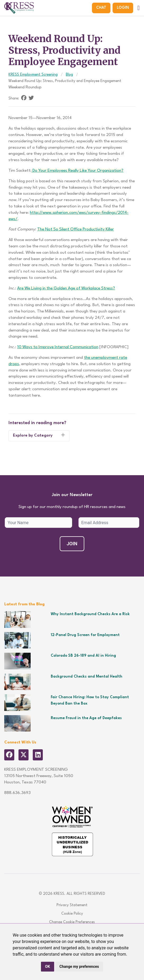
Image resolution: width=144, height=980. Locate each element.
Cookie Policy (72, 914)
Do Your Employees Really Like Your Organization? (77, 171)
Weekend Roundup (25, 87)
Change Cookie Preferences (72, 922)
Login (123, 8)
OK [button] (48, 967)
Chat (101, 8)
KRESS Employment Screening (33, 75)
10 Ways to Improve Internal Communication (58, 347)
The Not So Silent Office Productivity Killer (76, 229)
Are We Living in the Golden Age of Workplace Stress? (66, 288)
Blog (69, 75)
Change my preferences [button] (79, 967)
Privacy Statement (72, 905)
